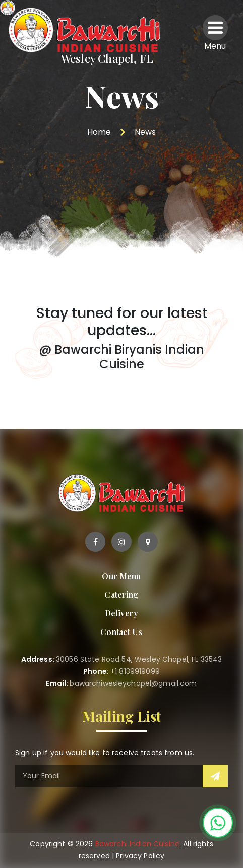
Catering (121, 595)
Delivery (121, 613)
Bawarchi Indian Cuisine (137, 844)
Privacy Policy (140, 856)
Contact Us (121, 632)
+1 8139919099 (135, 671)
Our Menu (121, 576)
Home (99, 132)
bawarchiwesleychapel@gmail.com (133, 683)
